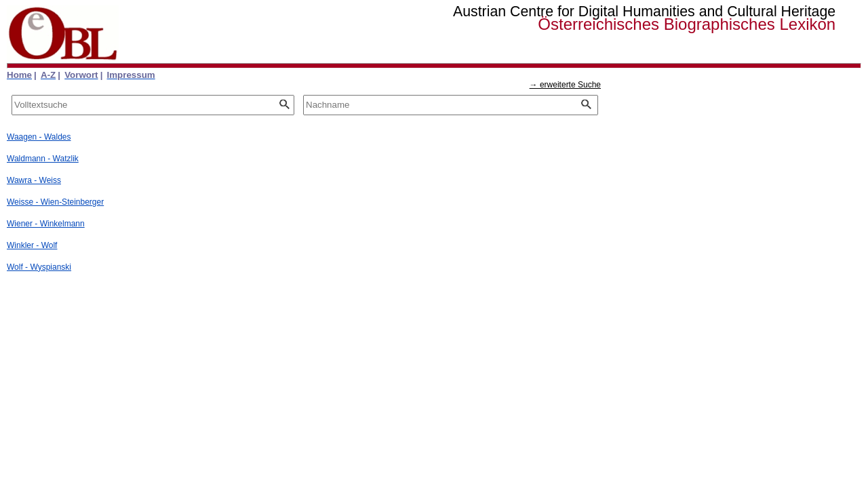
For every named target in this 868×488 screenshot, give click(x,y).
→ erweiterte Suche (565, 85)
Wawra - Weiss (34, 180)
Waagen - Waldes (39, 137)
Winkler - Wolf (32, 245)
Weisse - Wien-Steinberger (55, 202)
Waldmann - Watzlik (43, 159)
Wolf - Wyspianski (39, 267)
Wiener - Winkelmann (46, 224)
